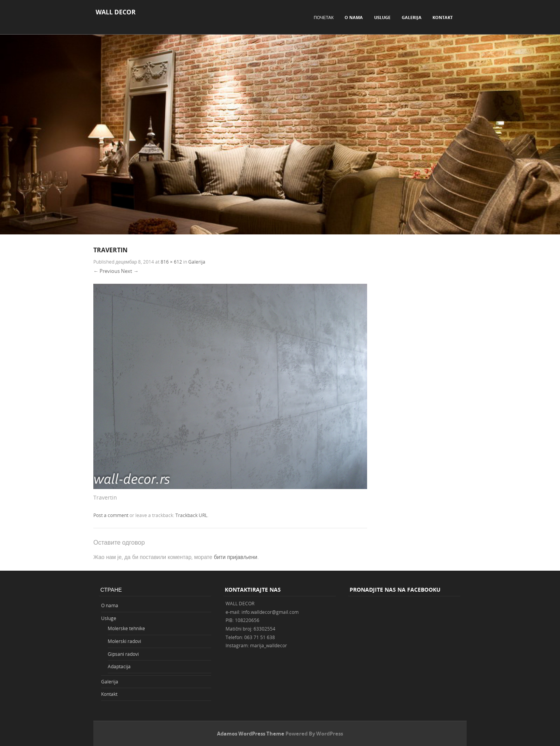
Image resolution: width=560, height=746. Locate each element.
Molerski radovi (124, 641)
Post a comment (111, 515)
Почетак (324, 17)
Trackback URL (191, 515)
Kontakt (443, 17)
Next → (130, 271)
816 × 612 (171, 262)
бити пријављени (236, 557)
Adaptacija (119, 666)
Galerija (412, 17)
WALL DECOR (116, 12)
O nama (354, 17)
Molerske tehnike (126, 628)
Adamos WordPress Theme (251, 734)
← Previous (107, 271)
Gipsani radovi (123, 654)
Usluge (382, 17)
